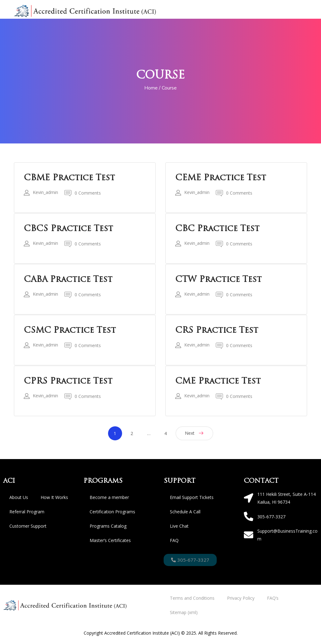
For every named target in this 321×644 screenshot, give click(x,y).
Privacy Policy (241, 598)
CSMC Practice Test (70, 330)
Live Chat (179, 526)
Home (151, 88)
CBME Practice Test (69, 178)
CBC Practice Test (217, 229)
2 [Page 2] (132, 433)
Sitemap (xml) (184, 612)
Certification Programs (112, 512)
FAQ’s (273, 598)
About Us (19, 497)
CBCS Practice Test (68, 229)
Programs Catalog (108, 526)
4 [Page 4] (165, 433)
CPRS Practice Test (68, 381)
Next (190, 433)
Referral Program (27, 512)
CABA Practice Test (68, 279)
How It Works (54, 497)
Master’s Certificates (110, 540)
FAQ (174, 540)
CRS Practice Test (217, 330)
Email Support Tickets (192, 497)
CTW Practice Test (218, 279)
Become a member (109, 497)
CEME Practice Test (221, 178)
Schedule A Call (185, 512)
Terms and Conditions (192, 598)
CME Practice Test (218, 381)
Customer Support (28, 526)
